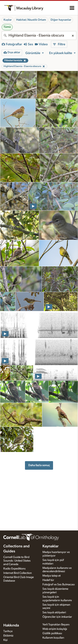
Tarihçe (8, 631)
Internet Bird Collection (18, 573)
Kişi (5, 640)
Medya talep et (51, 576)
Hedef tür (48, 580)
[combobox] (39, 35)
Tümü (7, 27)
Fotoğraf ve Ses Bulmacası (59, 585)
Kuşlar (8, 20)
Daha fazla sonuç (39, 465)
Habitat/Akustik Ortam (31, 20)
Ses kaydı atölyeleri (54, 612)
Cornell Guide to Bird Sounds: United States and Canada (17, 561)
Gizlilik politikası (52, 633)
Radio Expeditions (14, 569)
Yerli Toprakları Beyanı (56, 625)
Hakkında (11, 625)
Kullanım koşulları (53, 638)
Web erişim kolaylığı (55, 629)
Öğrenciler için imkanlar (57, 617)
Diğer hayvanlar (61, 20)
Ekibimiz (8, 636)
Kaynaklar (51, 546)
